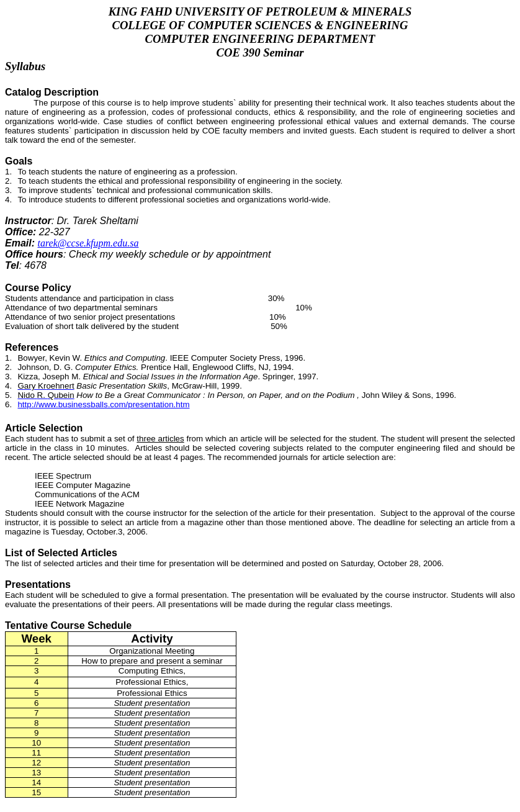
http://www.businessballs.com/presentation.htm (103, 404)
